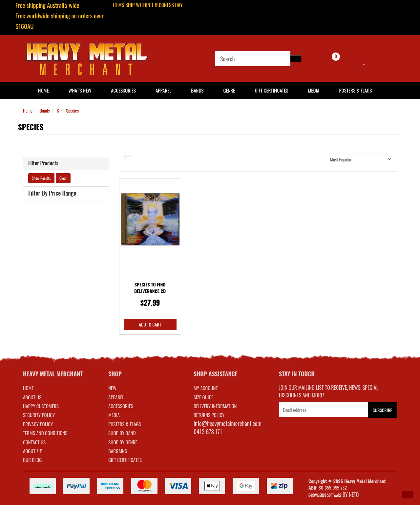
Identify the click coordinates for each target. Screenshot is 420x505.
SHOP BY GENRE (123, 442)
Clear (63, 178)
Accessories (123, 90)
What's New (80, 90)
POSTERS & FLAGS (125, 424)
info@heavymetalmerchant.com (228, 423)
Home (28, 110)
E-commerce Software (325, 495)
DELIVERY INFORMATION (215, 406)
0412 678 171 (208, 431)
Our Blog (32, 460)
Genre (229, 90)
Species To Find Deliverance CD (150, 288)
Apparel (163, 90)
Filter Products (43, 163)
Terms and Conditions (45, 433)
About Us (32, 397)
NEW (112, 388)
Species (72, 110)
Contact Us (34, 442)
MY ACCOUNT (206, 388)
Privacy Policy (38, 424)
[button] (408, 495)
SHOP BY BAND (122, 433)
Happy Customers (41, 406)
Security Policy (39, 415)
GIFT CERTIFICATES (125, 460)
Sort (313, 159)
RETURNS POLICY (209, 415)
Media (314, 90)
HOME (43, 90)
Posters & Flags (355, 90)
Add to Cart (150, 324)
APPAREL (116, 397)
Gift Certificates (271, 90)
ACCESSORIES (121, 406)
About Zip (32, 451)
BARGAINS (118, 451)
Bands (197, 90)
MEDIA (114, 415)
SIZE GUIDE (204, 397)
